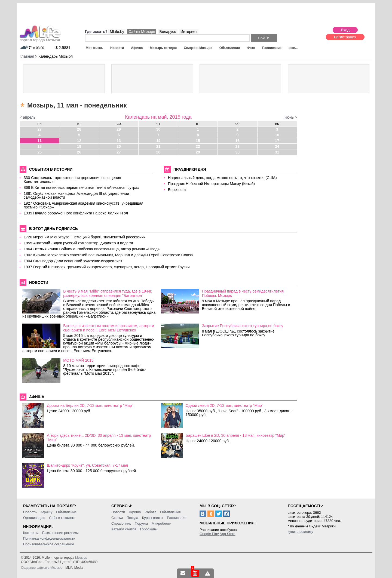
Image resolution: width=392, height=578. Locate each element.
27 (39, 129)
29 (119, 129)
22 (198, 146)
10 (277, 135)
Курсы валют (153, 518)
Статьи (117, 518)
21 (158, 146)
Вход (345, 30)
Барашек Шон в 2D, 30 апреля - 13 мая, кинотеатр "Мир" (236, 435)
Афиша (137, 48)
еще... (293, 48)
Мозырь (81, 558)
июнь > (291, 117)
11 (39, 141)
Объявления (230, 48)
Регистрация (345, 37)
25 (39, 152)
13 (119, 141)
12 (79, 141)
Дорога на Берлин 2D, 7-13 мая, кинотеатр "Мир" (90, 405)
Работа (150, 512)
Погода (132, 518)
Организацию (34, 518)
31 (277, 152)
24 (277, 146)
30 (158, 129)
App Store (228, 534)
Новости (117, 48)
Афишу (47, 512)
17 (277, 141)
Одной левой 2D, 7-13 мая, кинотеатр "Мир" (224, 405)
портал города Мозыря (40, 38)
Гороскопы (149, 529)
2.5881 (63, 48)
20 (119, 146)
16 (238, 141)
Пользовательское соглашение (49, 544)
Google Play (209, 534)
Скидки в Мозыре (198, 48)
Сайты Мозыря (142, 32)
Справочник (121, 523)
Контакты (31, 533)
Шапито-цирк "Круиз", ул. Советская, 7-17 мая (87, 465)
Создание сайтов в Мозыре (42, 568)
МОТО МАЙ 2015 (78, 360)
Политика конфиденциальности (49, 538)
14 (158, 141)
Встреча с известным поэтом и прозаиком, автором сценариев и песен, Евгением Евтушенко (109, 328)
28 (79, 129)
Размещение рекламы (60, 533)
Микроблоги (161, 523)
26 (79, 152)
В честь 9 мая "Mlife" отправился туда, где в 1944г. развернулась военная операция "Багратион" (108, 293)
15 (198, 141)
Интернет (189, 32)
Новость (30, 512)
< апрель (27, 117)
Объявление (66, 512)
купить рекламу (301, 532)
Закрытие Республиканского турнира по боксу (243, 326)
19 (79, 146)
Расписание (272, 48)
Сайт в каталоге (62, 518)
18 (39, 146)
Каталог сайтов (124, 529)
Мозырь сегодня (163, 48)
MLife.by (117, 32)
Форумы (141, 523)
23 (238, 146)
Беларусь (168, 32)
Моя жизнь (94, 48)
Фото (251, 48)
